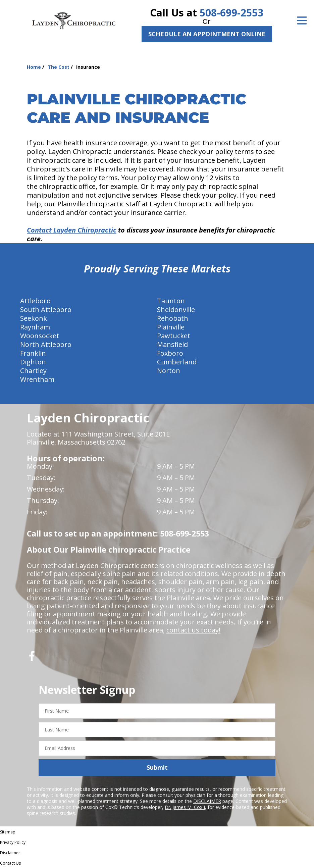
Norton (169, 371)
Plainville (171, 327)
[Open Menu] (302, 20)
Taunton (171, 301)
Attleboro (35, 301)
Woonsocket (40, 336)
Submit (157, 767)
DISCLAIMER (207, 801)
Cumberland (177, 362)
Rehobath (173, 318)
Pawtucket (174, 336)
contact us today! (193, 630)
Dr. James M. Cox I (185, 807)
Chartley (33, 371)
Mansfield (172, 344)
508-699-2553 (231, 13)
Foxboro (170, 353)
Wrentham (37, 379)
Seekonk (34, 318)
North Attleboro (46, 344)
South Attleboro (46, 310)
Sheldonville (176, 310)
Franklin (33, 353)
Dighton (33, 362)
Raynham (35, 327)
